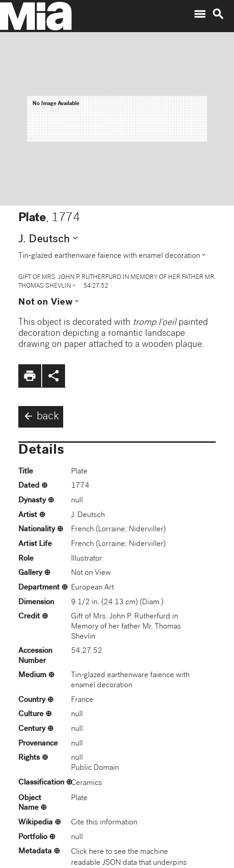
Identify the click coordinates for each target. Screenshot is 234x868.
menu (200, 14)
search (218, 14)
